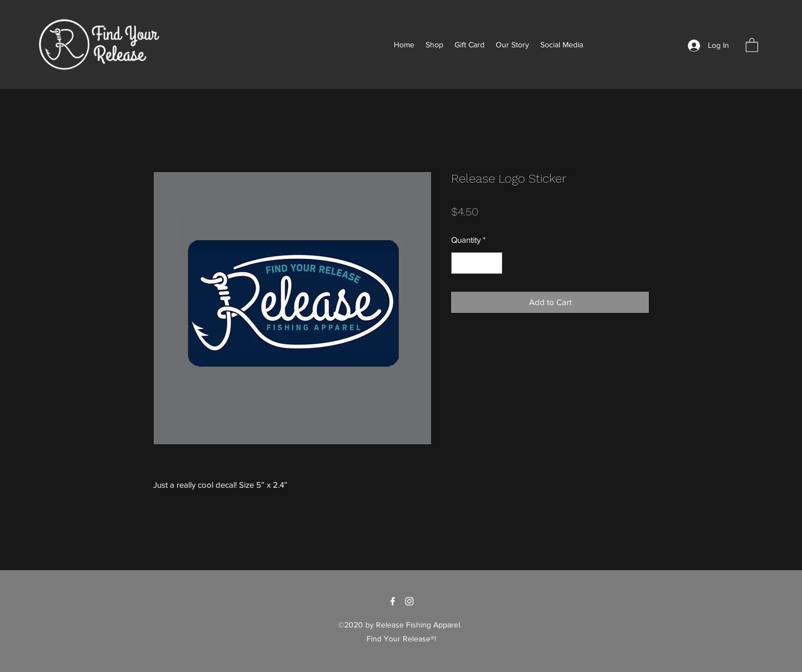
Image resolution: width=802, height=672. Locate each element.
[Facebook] (393, 601)
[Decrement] (460, 263)
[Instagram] (409, 601)
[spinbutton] (477, 263)
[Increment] (494, 263)
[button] (752, 45)
